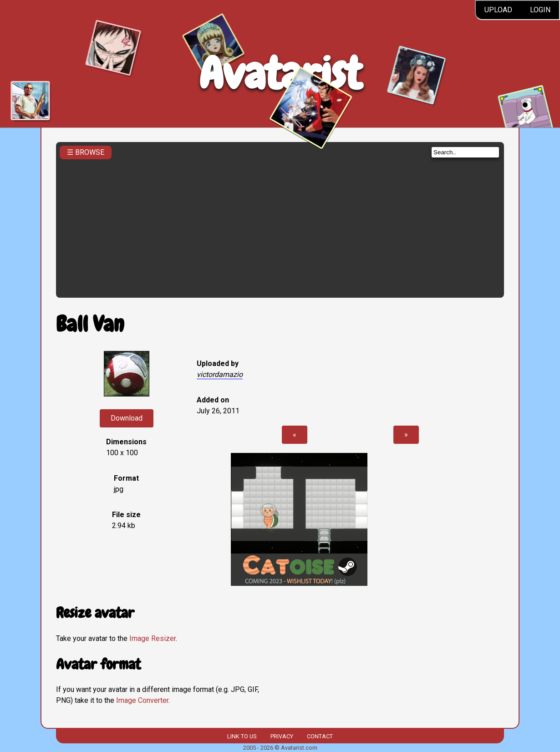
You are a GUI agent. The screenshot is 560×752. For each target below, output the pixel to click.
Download (127, 418)
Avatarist (280, 74)
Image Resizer (153, 638)
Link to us (242, 736)
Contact (320, 736)
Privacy (282, 736)
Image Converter (142, 700)
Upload (498, 10)
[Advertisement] (280, 226)
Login (540, 10)
